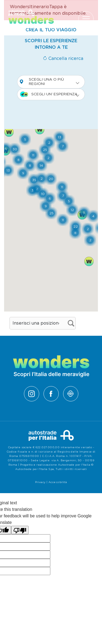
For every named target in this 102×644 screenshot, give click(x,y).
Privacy (40, 482)
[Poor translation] (20, 530)
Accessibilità (58, 482)
